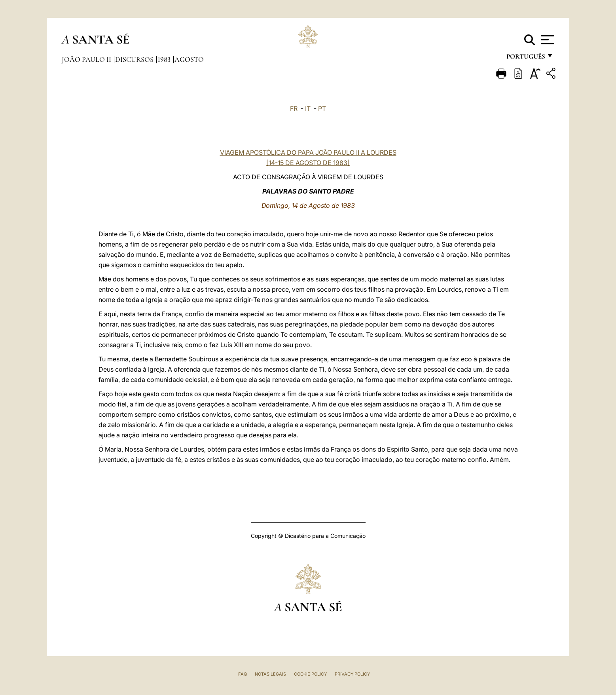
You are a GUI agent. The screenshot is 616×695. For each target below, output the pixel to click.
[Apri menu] (547, 40)
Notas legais (270, 674)
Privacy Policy (352, 674)
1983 (165, 59)
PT (322, 108)
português (525, 58)
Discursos (135, 59)
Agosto (189, 59)
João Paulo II (87, 59)
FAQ (243, 674)
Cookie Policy (310, 674)
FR (294, 108)
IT (308, 108)
